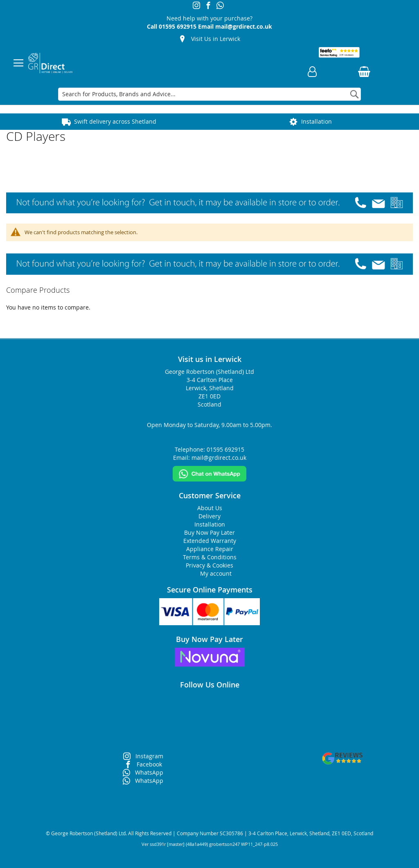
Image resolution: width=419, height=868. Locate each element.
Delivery (209, 516)
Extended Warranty (210, 541)
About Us (210, 508)
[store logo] (50, 63)
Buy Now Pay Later (209, 532)
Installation (317, 121)
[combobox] (209, 94)
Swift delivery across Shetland (115, 121)
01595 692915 (178, 26)
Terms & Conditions (210, 557)
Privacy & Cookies (209, 565)
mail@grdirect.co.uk (244, 26)
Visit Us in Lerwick (216, 39)
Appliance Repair (210, 549)
